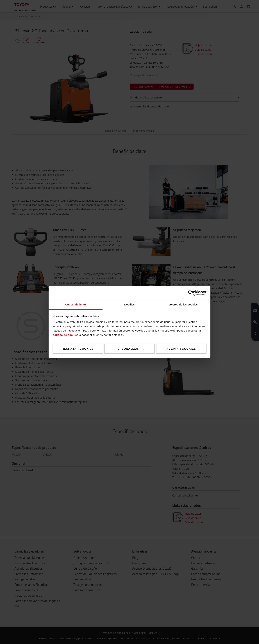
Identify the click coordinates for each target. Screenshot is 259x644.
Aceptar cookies (181, 349)
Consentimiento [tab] (76, 304)
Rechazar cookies (78, 349)
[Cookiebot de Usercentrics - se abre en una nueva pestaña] (191, 293)
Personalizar (130, 349)
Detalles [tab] (129, 304)
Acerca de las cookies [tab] (184, 304)
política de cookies (66, 335)
